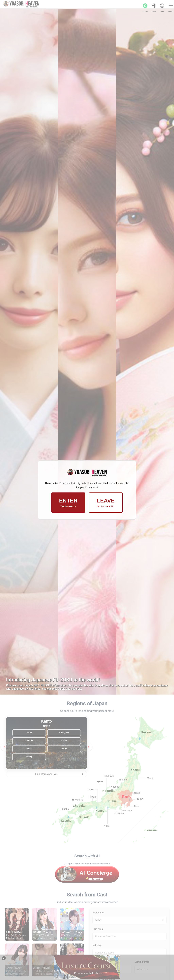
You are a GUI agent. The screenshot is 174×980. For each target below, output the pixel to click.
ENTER (68, 503)
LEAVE (106, 503)
